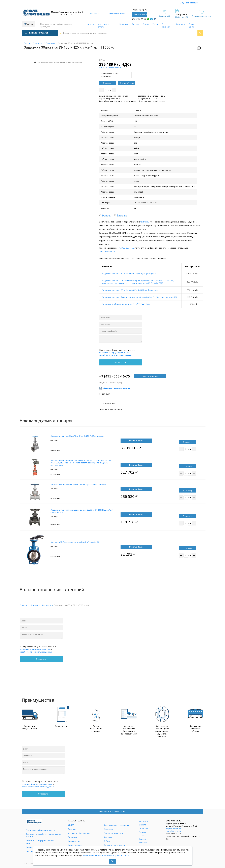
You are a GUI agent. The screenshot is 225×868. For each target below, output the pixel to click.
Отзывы (135, 24)
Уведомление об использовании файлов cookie (106, 855)
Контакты (181, 24)
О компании (166, 25)
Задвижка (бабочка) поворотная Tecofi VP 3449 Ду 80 (126, 304)
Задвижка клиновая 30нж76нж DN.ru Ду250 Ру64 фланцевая (129, 273)
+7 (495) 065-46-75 (139, 10)
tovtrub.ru (145, 222)
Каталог (91, 24)
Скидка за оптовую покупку (111, 383)
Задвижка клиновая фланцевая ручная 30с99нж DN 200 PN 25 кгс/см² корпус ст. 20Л (140, 297)
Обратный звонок (140, 14)
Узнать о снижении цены (111, 67)
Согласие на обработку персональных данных (44, 835)
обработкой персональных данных (115, 355)
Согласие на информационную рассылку (40, 842)
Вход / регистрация (189, 3)
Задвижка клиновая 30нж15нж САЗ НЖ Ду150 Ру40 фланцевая (130, 290)
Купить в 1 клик (127, 83)
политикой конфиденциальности (114, 353)
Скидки (146, 24)
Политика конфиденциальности (41, 830)
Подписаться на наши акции (113, 812)
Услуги (155, 24)
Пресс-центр (192, 25)
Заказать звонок (150, 376)
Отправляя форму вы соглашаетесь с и (117, 353)
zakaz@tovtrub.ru (117, 13)
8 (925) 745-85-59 (139, 19)
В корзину (108, 83)
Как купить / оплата (104, 25)
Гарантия (124, 24)
